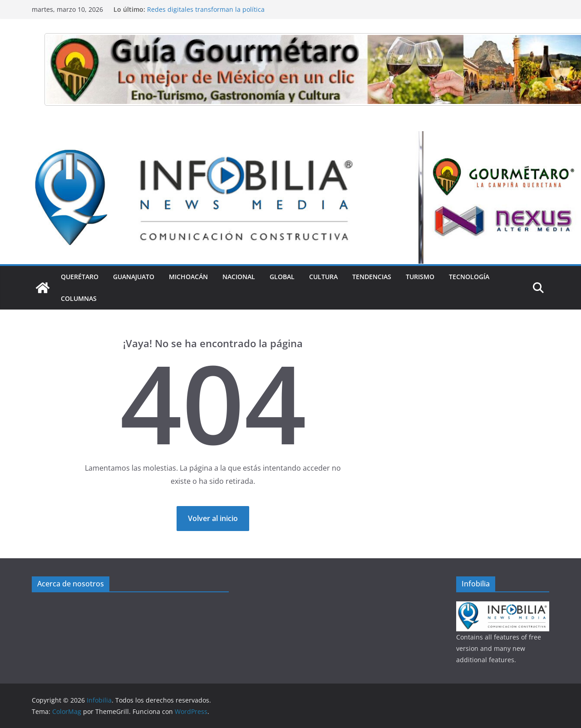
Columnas (79, 298)
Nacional (239, 277)
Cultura (323, 277)
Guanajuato (134, 277)
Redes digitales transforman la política (206, 9)
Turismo (420, 277)
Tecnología (469, 277)
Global (282, 277)
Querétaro (80, 277)
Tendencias (372, 277)
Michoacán (188, 277)
